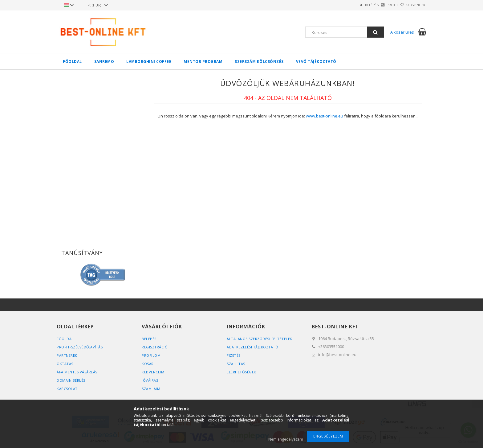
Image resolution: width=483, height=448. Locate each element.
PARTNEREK (67, 355)
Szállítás (236, 364)
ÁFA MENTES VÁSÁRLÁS (77, 372)
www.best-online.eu (325, 116)
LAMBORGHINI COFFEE (149, 62)
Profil (382, 5)
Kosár (148, 364)
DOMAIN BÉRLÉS (71, 380)
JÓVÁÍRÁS (150, 380)
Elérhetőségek (241, 372)
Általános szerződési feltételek (260, 339)
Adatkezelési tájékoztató (252, 347)
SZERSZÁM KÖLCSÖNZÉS (259, 62)
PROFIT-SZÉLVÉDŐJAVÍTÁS (80, 347)
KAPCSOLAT (67, 389)
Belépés (354, 5)
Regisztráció (155, 347)
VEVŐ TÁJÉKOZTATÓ (316, 62)
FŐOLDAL (72, 62)
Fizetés (234, 355)
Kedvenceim (153, 372)
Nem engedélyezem (286, 439)
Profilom (151, 355)
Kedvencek (412, 5)
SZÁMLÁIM (151, 389)
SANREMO (104, 62)
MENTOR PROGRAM (203, 62)
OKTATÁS (65, 364)
